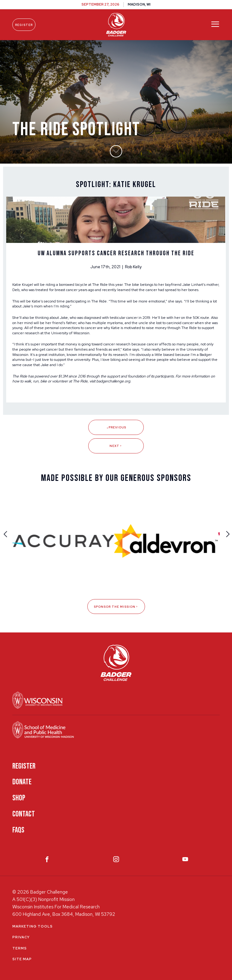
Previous (116, 427)
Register (24, 25)
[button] (116, 151)
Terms (20, 948)
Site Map (22, 959)
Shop (19, 798)
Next (116, 446)
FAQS (18, 830)
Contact (24, 814)
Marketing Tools (33, 926)
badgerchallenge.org (113, 381)
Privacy (21, 937)
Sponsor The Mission (116, 607)
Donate (22, 782)
